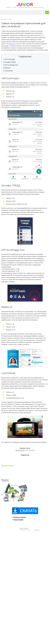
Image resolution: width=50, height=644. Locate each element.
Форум (8, 7)
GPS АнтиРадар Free (11, 65)
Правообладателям (24, 7)
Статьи (10, 19)
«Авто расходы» (9, 59)
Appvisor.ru (13, 44)
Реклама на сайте (38, 7)
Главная (4, 19)
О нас (14, 7)
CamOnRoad (8, 71)
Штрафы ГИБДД (9, 62)
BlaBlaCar (7, 68)
